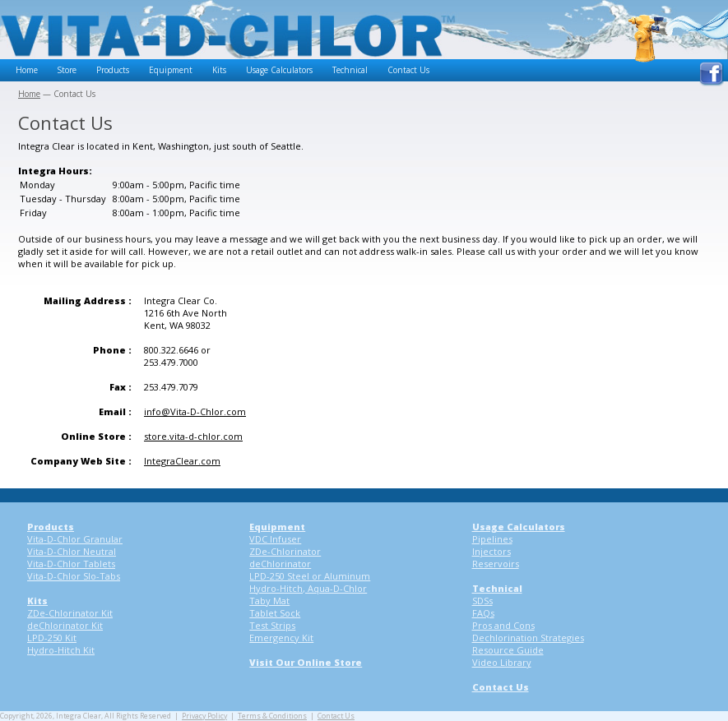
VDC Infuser (275, 539)
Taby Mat (269, 601)
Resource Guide (508, 650)
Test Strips (272, 625)
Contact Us (408, 70)
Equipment (171, 70)
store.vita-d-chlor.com (193, 436)
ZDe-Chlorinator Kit (70, 613)
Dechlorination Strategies (528, 638)
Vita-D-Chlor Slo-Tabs (74, 576)
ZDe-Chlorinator (285, 551)
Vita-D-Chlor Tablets (71, 564)
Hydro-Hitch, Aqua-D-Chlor (308, 588)
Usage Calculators (279, 70)
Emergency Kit (281, 638)
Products (113, 70)
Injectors (492, 551)
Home (27, 70)
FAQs (483, 613)
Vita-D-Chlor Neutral (72, 551)
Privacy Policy (204, 716)
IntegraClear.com (182, 461)
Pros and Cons (503, 625)
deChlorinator (280, 564)
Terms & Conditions (272, 716)
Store (67, 70)
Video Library (502, 662)
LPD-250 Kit (52, 638)
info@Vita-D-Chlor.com (195, 411)
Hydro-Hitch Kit (61, 650)
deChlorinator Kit (65, 625)
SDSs (482, 601)
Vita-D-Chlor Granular (75, 539)
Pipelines (492, 539)
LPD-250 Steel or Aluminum (310, 576)
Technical (350, 70)
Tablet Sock (275, 613)
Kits (219, 70)
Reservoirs (496, 564)
